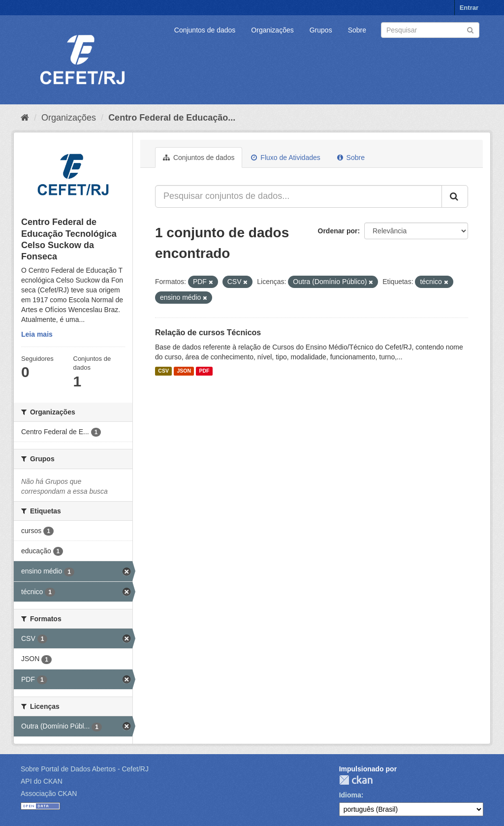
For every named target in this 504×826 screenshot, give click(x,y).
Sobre (357, 30)
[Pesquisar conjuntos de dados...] (299, 196)
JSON (184, 371)
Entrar (469, 8)
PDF (204, 371)
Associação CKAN (49, 794)
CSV (163, 371)
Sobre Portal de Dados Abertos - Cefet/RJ (85, 769)
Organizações (272, 30)
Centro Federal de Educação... (172, 118)
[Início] (25, 118)
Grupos (321, 30)
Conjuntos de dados (205, 30)
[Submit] (470, 29)
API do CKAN (42, 781)
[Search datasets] (430, 30)
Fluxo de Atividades (285, 158)
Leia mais (37, 334)
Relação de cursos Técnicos (208, 333)
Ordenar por (338, 231)
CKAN (356, 780)
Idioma (350, 795)
